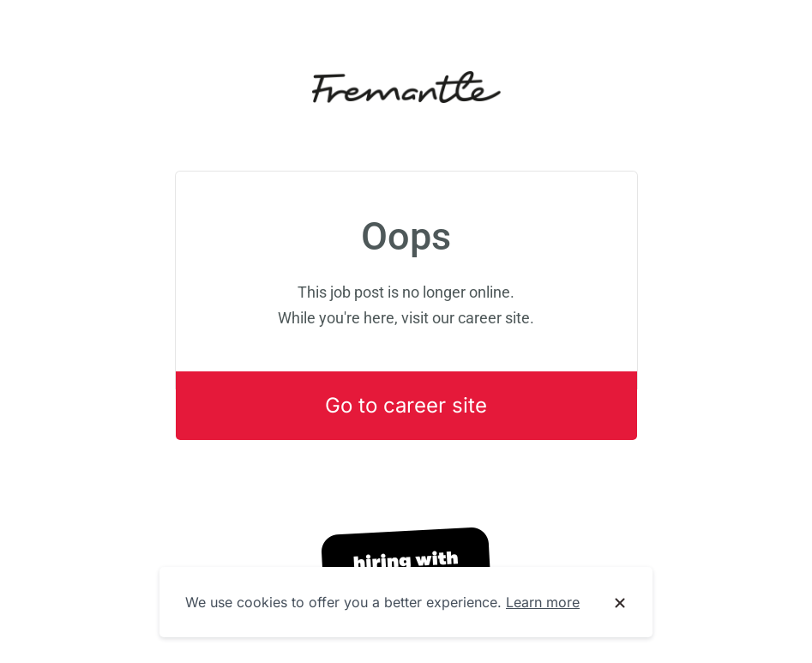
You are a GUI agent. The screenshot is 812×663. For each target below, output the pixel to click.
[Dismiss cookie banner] (620, 603)
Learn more (543, 602)
